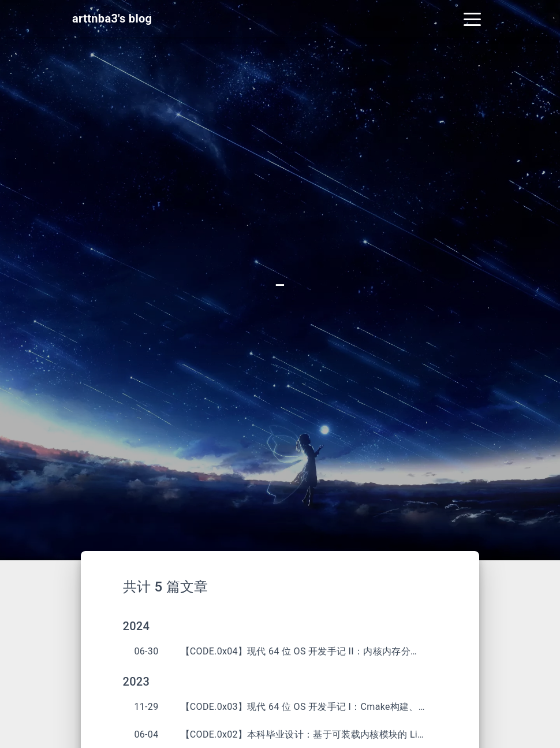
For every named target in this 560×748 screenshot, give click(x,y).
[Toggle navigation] (472, 18)
